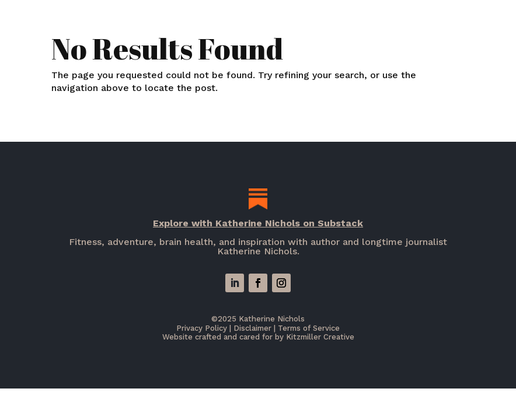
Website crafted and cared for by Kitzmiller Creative (258, 337)
